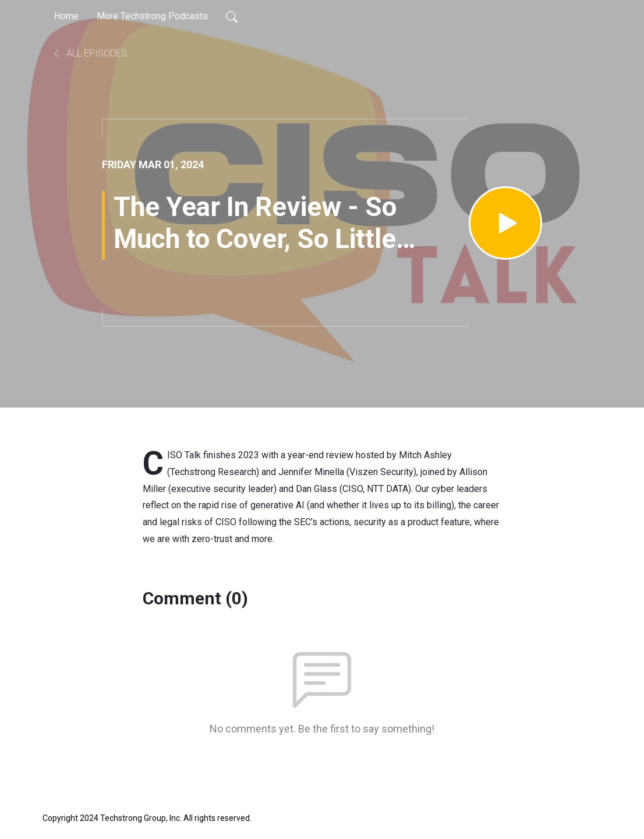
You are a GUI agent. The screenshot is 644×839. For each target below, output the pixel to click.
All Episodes (89, 53)
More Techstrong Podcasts (152, 16)
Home (66, 16)
